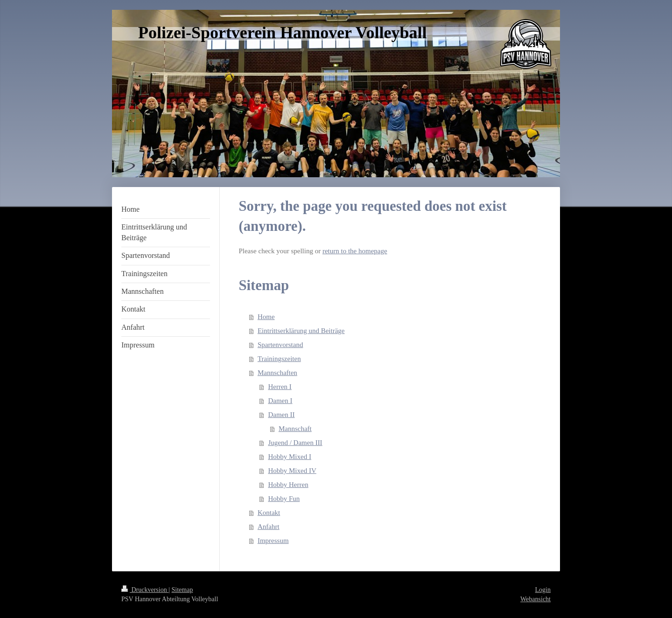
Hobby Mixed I (290, 457)
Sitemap (182, 590)
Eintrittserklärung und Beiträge (301, 331)
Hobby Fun (284, 499)
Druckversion (145, 590)
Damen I (280, 401)
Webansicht (535, 599)
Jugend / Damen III (295, 443)
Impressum (273, 541)
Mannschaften (277, 373)
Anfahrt (269, 527)
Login (543, 590)
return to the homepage (355, 251)
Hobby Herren (288, 485)
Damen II (281, 415)
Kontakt (269, 513)
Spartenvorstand (280, 345)
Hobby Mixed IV (292, 471)
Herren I (280, 387)
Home (266, 317)
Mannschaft (295, 429)
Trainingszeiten (279, 359)
